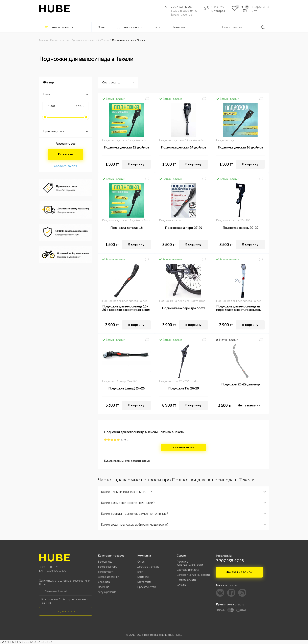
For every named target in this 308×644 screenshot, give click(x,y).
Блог (158, 27)
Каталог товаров (59, 27)
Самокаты (104, 582)
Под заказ (103, 587)
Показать (66, 154)
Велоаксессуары (108, 567)
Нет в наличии (249, 405)
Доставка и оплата (130, 27)
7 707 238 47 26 (181, 7)
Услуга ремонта (107, 592)
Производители (147, 587)
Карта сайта (144, 582)
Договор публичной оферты (193, 575)
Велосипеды (105, 562)
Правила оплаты (186, 580)
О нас (102, 27)
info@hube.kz (224, 556)
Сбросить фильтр (65, 166)
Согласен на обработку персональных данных (65, 601)
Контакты (179, 27)
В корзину (136, 164)
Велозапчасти (106, 572)
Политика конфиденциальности (190, 563)
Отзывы (181, 585)
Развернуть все (66, 144)
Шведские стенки (109, 577)
